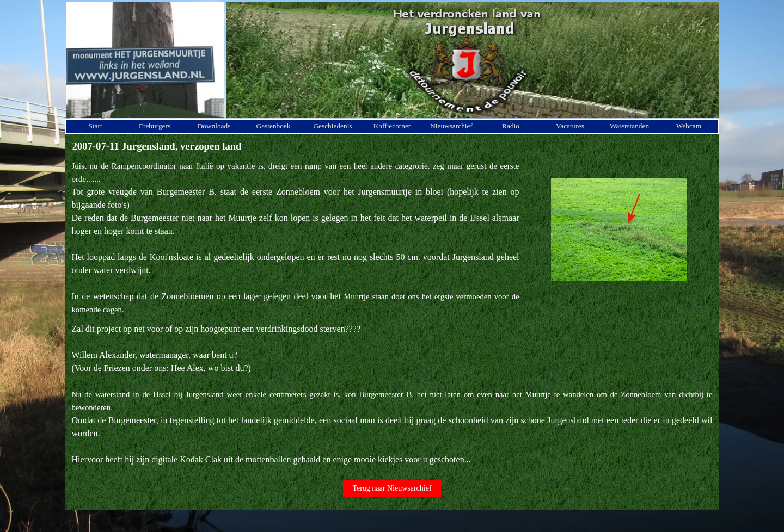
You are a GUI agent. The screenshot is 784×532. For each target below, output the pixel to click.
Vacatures (570, 126)
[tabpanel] (296, 238)
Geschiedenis (332, 126)
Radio (511, 126)
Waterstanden (629, 126)
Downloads (214, 126)
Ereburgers (155, 126)
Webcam (689, 126)
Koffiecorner (392, 126)
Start (95, 126)
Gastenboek (274, 126)
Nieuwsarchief (451, 126)
